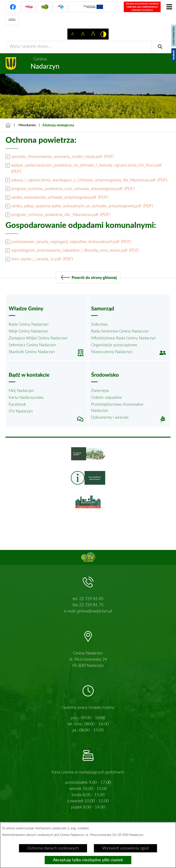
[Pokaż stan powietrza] (174, 36)
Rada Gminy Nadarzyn (29, 324)
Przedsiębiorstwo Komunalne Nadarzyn (117, 408)
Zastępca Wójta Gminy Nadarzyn (38, 338)
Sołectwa (99, 324)
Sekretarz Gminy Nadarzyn (32, 345)
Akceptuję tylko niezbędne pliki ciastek (88, 860)
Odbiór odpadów (106, 398)
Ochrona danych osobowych (53, 848)
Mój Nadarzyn (21, 391)
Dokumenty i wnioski (110, 417)
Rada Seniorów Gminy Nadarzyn (120, 331)
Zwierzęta (100, 391)
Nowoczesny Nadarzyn (112, 352)
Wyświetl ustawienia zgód (125, 848)
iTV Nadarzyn (21, 411)
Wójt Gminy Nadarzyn (28, 331)
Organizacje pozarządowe (114, 345)
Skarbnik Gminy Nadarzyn (32, 352)
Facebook (17, 404)
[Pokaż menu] (169, 7)
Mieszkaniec (27, 125)
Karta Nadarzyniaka (26, 398)
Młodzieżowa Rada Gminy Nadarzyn (124, 338)
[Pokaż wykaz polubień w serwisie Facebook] (174, 55)
